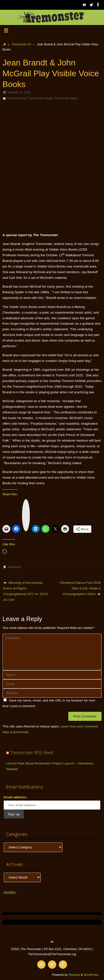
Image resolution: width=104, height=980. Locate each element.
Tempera (74, 975)
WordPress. (91, 975)
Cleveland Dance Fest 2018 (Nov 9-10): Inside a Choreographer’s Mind (80, 588)
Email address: (15, 797)
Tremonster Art (21, 44)
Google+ (10, 892)
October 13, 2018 (19, 92)
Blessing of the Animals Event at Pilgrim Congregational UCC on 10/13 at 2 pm (26, 591)
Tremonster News (66, 98)
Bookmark (14, 567)
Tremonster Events (40, 98)
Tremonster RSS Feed (32, 752)
